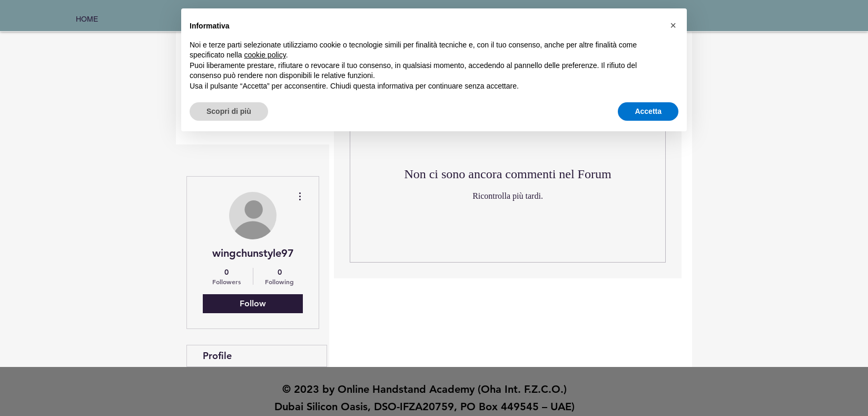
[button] (673, 25)
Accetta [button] (648, 111)
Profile (217, 356)
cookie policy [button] (265, 55)
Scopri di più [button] (229, 111)
